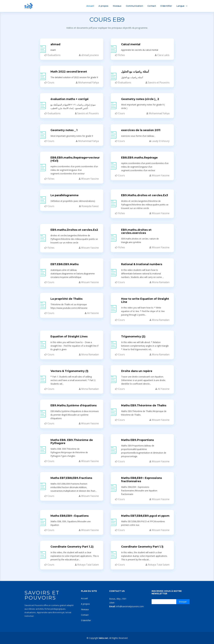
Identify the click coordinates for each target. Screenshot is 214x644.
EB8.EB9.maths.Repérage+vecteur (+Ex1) (75, 562)
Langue (180, 6)
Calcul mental (131, 45)
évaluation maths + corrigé (70, 99)
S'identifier (166, 6)
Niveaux (117, 6)
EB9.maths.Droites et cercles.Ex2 (74, 633)
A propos (103, 6)
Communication (134, 6)
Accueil (90, 6)
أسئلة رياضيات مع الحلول (135, 72)
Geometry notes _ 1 (64, 533)
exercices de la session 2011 (141, 533)
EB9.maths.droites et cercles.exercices (136, 634)
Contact (152, 6)
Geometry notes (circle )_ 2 (140, 99)
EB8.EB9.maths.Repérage (139, 560)
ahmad (55, 45)
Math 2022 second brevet (69, 72)
